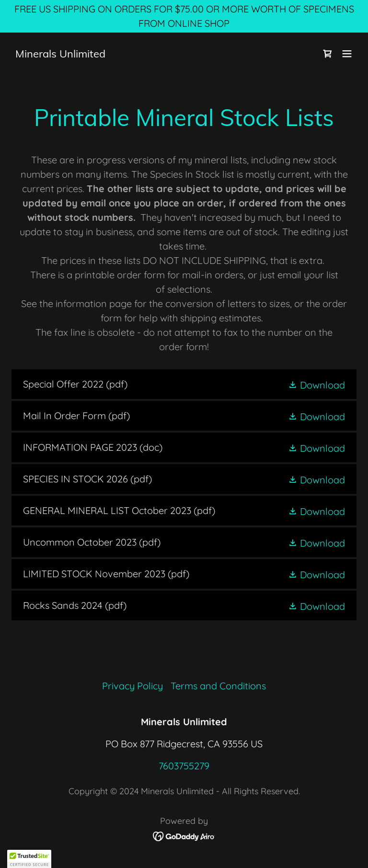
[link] (60, 54)
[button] (347, 54)
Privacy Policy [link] (132, 686)
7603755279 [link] (184, 766)
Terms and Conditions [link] (218, 686)
